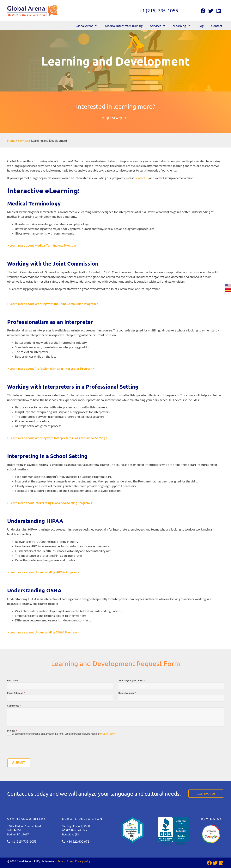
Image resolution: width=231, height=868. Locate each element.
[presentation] (37, 748)
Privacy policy (83, 861)
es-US (228, 290)
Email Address (16, 693)
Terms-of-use (65, 861)
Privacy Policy (107, 734)
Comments (14, 706)
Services (158, 26)
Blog (201, 26)
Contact (217, 26)
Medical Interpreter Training (124, 26)
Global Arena (86, 26)
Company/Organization (131, 681)
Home (11, 140)
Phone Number (127, 693)
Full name (13, 681)
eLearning (181, 26)
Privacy (12, 731)
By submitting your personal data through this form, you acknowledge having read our (61, 734)
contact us (142, 178)
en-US (228, 286)
